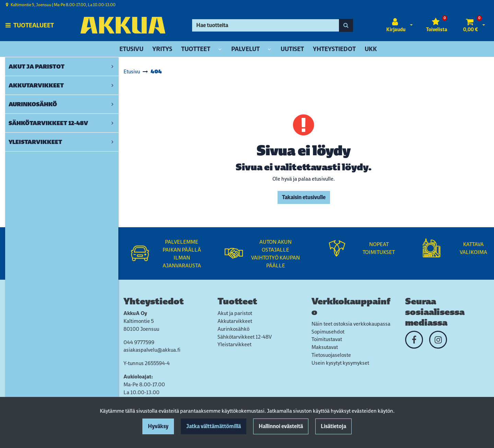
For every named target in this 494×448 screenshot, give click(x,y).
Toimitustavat (327, 339)
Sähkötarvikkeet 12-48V (245, 337)
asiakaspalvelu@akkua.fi (152, 350)
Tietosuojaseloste (331, 355)
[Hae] (266, 25)
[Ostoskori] (471, 25)
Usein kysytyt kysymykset (340, 363)
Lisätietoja (333, 426)
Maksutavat (325, 347)
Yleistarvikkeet (234, 344)
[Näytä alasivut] (220, 50)
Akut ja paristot (235, 313)
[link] (112, 66)
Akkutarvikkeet (235, 321)
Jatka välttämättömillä (214, 426)
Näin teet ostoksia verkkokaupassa (351, 324)
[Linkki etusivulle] (123, 25)
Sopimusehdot (328, 332)
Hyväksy (158, 426)
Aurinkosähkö (233, 329)
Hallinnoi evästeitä (281, 426)
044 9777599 (139, 342)
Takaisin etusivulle (304, 197)
